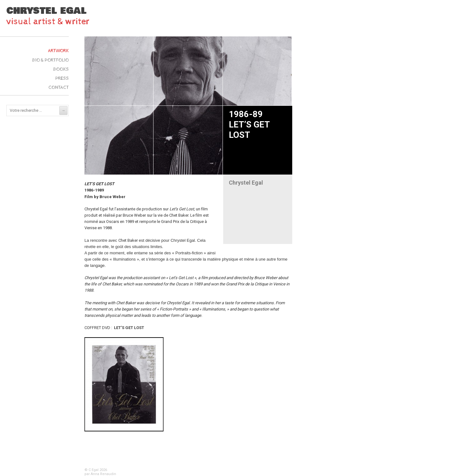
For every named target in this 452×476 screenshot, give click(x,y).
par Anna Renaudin (100, 474)
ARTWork (58, 51)
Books (61, 69)
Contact (59, 87)
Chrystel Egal (46, 11)
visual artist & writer (48, 22)
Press (62, 78)
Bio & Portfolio (50, 60)
